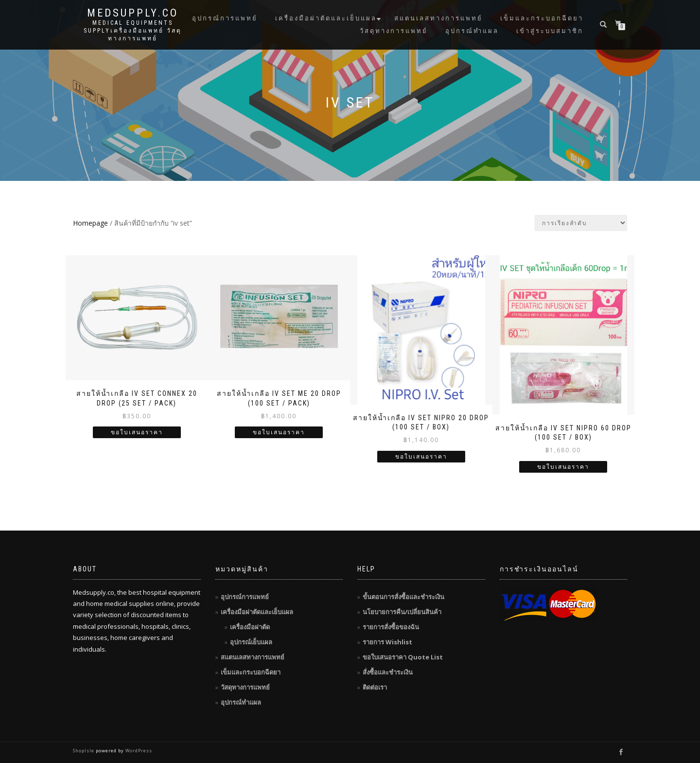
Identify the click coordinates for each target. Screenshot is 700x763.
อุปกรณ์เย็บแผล (251, 642)
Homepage (90, 223)
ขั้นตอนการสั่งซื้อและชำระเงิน (403, 597)
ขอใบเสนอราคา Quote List (403, 657)
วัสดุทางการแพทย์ (394, 31)
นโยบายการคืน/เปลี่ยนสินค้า (402, 612)
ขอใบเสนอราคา (137, 432)
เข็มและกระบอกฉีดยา (542, 18)
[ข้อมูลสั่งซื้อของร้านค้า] (581, 223)
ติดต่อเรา (375, 687)
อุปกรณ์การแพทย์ (225, 18)
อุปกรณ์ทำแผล (472, 31)
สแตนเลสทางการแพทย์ (438, 18)
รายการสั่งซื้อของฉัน (391, 627)
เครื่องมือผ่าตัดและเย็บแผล (326, 18)
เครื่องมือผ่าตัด (250, 627)
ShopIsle (84, 751)
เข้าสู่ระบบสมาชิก (550, 31)
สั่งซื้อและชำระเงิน (388, 672)
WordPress (138, 751)
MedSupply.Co (133, 13)
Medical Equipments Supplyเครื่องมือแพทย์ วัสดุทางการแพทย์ (133, 31)
